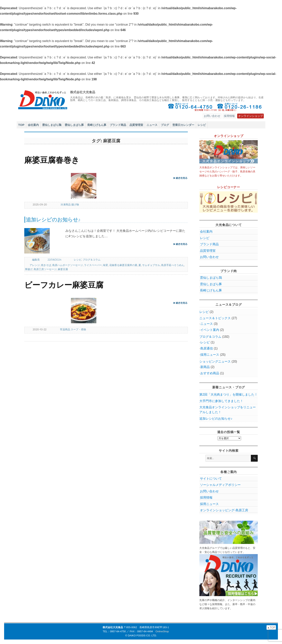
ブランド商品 (118, 125)
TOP (21, 125)
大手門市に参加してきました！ (221, 401)
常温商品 (65, 329)
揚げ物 (75, 204)
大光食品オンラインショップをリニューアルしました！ (228, 410)
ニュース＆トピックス (215, 318)
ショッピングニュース (215, 361)
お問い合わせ (212, 116)
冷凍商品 (66, 204)
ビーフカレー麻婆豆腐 (64, 285)
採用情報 (229, 116)
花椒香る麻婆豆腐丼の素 (123, 265)
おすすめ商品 (210, 373)
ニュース (152, 125)
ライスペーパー (93, 265)
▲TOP (271, 627)
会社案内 (33, 125)
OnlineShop (162, 631)
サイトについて (211, 479)
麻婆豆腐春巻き (52, 160)
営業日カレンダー (183, 125)
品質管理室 (136, 125)
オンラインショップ (250, 116)
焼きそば (46, 265)
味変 (106, 265)
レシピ (202, 125)
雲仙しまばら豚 (74, 125)
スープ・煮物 (78, 329)
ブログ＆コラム (92, 260)
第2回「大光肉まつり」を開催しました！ (228, 395)
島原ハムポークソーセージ (68, 265)
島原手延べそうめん (173, 265)
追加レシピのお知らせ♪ (53, 220)
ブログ (165, 125)
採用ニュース (210, 355)
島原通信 (207, 348)
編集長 (36, 260)
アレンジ (35, 265)
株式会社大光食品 (83, 92)
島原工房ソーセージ (45, 269)
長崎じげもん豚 (97, 125)
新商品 (205, 367)
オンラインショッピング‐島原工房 (224, 510)
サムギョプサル (151, 265)
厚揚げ (29, 269)
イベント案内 (210, 330)
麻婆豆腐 (63, 269)
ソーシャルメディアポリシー (220, 485)
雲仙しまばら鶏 (52, 125)
